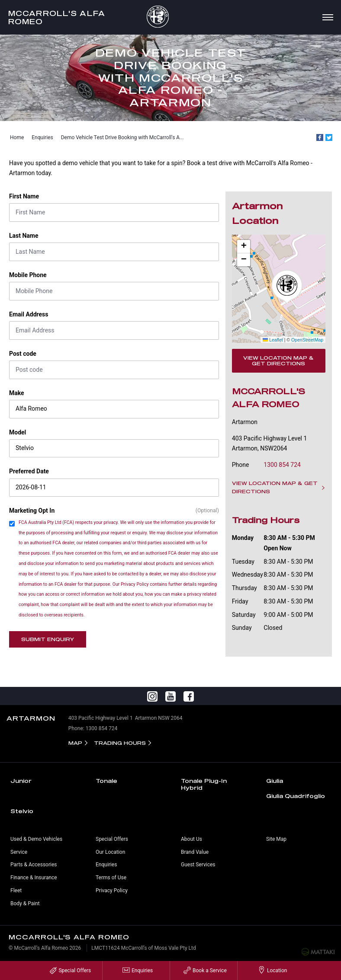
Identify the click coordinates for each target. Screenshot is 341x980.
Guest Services (198, 865)
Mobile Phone (28, 275)
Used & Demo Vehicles (36, 839)
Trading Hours (120, 743)
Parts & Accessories (34, 865)
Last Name (24, 236)
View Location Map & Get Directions (278, 361)
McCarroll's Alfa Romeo (57, 17)
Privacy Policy (112, 891)
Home (17, 137)
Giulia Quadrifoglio (296, 796)
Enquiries (42, 137)
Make (17, 393)
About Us (191, 839)
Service (19, 852)
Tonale (106, 781)
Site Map (276, 839)
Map (75, 743)
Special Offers (112, 839)
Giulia (275, 781)
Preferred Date (29, 471)
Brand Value (195, 852)
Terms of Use (111, 878)
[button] (287, 287)
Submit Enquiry (48, 639)
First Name (24, 196)
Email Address (29, 314)
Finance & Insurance (34, 878)
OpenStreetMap (307, 340)
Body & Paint (25, 903)
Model (18, 432)
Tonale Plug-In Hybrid (204, 784)
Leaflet (273, 340)
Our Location (110, 852)
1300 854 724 (282, 465)
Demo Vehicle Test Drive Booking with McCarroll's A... (122, 137)
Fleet (16, 891)
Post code (23, 354)
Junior (21, 781)
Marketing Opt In (32, 511)
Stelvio (22, 811)
